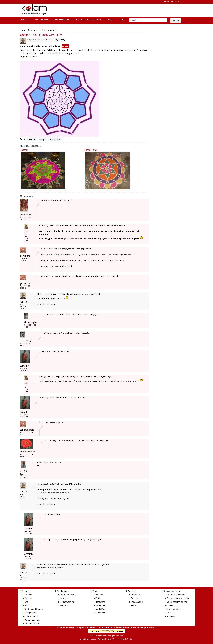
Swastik (28, 605)
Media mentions (174, 609)
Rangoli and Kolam (172, 591)
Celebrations (63, 591)
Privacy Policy (104, 639)
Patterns (25, 591)
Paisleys (28, 598)
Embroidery (101, 605)
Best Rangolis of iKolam (88, 20)
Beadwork (100, 602)
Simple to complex (33, 624)
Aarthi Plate (101, 609)
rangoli (43, 139)
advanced (32, 139)
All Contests (41, 20)
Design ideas (30, 613)
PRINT (65, 46)
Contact (130, 639)
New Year (64, 598)
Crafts (110, 20)
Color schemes (31, 616)
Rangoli (24, 20)
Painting (99, 595)
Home (23, 30)
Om (26, 602)
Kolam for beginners (176, 595)
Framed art (136, 595)
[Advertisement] (104, 10)
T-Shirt (134, 605)
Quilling (99, 598)
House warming (67, 602)
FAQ (168, 613)
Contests (170, 605)
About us (170, 616)
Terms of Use (119, 639)
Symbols (28, 595)
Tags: (23, 139)
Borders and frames (34, 609)
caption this (55, 139)
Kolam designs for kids (177, 602)
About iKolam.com (88, 639)
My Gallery (60, 40)
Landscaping (137, 602)
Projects (132, 591)
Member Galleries (172, 2)
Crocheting (100, 613)
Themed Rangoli (62, 20)
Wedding (64, 605)
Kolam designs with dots (178, 598)
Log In (123, 20)
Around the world (68, 595)
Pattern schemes (32, 620)
